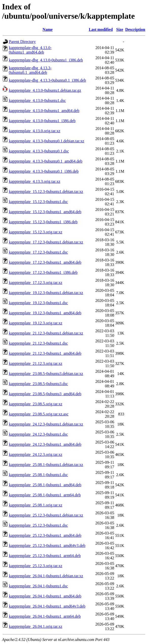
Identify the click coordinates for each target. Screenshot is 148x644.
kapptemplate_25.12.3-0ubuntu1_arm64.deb (45, 556)
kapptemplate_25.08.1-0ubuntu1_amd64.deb (45, 485)
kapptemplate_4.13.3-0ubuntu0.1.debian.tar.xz (47, 141)
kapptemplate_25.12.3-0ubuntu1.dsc (38, 525)
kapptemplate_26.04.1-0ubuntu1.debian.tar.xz (46, 576)
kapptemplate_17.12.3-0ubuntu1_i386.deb (43, 272)
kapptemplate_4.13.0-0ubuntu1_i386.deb (42, 121)
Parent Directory (22, 42)
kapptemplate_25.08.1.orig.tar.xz (36, 505)
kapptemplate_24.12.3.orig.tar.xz (36, 454)
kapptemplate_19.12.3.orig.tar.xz (36, 323)
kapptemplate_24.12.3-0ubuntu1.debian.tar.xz (46, 424)
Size (120, 29)
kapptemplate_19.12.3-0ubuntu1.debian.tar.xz (46, 293)
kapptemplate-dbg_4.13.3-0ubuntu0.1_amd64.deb (30, 70)
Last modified (101, 29)
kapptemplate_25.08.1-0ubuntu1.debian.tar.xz (46, 465)
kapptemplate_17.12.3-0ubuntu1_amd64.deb (45, 262)
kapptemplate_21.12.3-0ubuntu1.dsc (38, 343)
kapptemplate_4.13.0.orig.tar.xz (35, 131)
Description (135, 29)
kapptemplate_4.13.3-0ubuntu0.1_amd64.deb (46, 161)
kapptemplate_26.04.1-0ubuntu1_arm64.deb (45, 616)
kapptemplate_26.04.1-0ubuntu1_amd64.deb (45, 596)
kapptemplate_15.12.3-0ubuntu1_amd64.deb (45, 212)
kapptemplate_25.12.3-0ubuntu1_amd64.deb (45, 535)
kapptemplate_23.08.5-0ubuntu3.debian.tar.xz (46, 374)
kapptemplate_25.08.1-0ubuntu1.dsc (38, 475)
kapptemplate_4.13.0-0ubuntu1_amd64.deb (44, 111)
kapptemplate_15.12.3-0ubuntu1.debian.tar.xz (46, 192)
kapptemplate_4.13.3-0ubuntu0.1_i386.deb (44, 171)
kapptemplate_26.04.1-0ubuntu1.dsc (38, 586)
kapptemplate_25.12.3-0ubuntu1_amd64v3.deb (47, 546)
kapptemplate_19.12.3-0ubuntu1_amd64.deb (45, 313)
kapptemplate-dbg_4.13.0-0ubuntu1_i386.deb (46, 60)
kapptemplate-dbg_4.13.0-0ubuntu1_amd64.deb (30, 50)
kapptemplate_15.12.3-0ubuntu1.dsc (38, 202)
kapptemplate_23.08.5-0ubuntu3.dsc (38, 384)
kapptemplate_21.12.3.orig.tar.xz (36, 363)
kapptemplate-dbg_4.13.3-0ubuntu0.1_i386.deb (47, 80)
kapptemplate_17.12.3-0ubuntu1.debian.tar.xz (46, 242)
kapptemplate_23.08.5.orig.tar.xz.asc (39, 414)
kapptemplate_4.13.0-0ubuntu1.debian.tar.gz (45, 90)
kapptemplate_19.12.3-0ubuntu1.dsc (38, 303)
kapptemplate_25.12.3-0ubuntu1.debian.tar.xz (46, 515)
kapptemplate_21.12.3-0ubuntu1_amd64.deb (45, 353)
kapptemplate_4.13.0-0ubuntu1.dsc (37, 101)
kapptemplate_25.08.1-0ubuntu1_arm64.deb (45, 495)
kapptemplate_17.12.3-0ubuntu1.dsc (38, 252)
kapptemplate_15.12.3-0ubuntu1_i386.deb (43, 222)
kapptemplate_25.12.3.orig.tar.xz (36, 566)
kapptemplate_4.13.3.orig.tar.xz (35, 181)
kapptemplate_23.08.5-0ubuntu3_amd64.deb (45, 394)
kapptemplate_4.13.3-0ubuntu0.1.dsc (39, 151)
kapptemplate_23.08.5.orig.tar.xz (36, 404)
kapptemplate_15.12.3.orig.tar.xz (36, 232)
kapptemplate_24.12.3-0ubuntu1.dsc (38, 434)
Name (48, 29)
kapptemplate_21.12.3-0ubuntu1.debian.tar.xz (46, 333)
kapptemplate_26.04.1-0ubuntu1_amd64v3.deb (47, 606)
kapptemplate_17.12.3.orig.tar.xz (36, 283)
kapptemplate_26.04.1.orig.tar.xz (36, 626)
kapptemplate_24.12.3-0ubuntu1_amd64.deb (45, 444)
